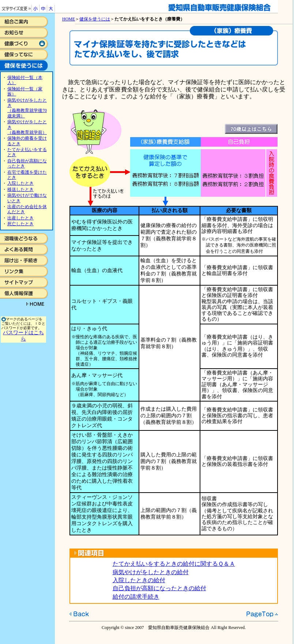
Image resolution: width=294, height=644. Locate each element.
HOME (69, 19)
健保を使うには (95, 19)
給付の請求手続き (136, 597)
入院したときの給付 (139, 580)
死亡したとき (20, 224)
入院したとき (20, 183)
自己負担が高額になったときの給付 (159, 588)
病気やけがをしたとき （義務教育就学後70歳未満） (27, 108)
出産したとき (20, 218)
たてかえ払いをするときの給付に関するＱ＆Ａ (174, 564)
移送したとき (20, 189)
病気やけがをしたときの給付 (151, 572)
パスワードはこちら (23, 336)
